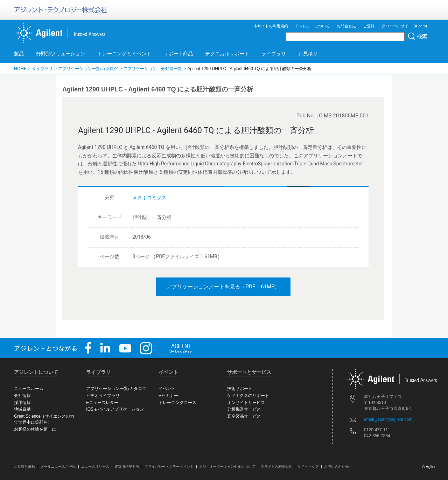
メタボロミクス (149, 198)
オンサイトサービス (246, 403)
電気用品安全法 (127, 467)
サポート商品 (178, 54)
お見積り (308, 54)
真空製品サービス (244, 416)
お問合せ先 (346, 26)
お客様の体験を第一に (35, 429)
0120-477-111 (377, 430)
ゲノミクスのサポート (248, 396)
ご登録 (369, 26)
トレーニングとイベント (124, 54)
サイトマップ (308, 467)
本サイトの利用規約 (271, 26)
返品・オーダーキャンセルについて (227, 467)
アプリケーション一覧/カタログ (88, 69)
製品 (19, 54)
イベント (167, 389)
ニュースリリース (95, 467)
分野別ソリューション (61, 54)
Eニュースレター (102, 403)
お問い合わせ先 (336, 467)
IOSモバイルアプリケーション (115, 409)
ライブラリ (274, 54)
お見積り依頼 (24, 467)
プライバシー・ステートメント (169, 467)
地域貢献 (22, 409)
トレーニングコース (177, 403)
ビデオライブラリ (103, 396)
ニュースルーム (29, 389)
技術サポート (240, 389)
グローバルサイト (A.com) (404, 26)
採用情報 (22, 403)
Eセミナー (168, 396)
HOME (20, 69)
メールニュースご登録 (58, 467)
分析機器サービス (244, 409)
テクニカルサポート (227, 54)
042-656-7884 (377, 436)
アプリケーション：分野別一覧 (153, 69)
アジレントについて (312, 26)
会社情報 (22, 396)
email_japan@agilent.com (388, 419)
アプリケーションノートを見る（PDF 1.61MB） (223, 287)
